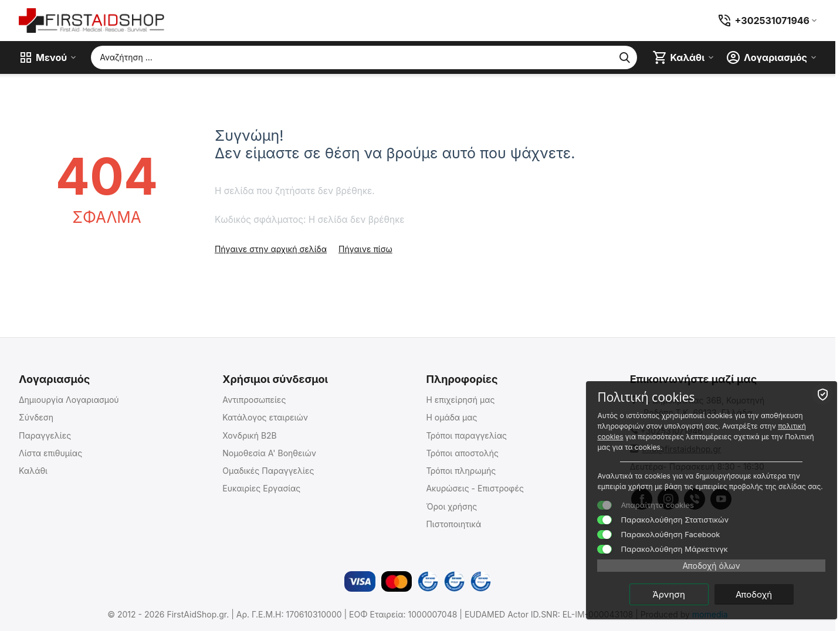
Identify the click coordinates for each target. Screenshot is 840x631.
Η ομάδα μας (451, 417)
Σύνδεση (36, 417)
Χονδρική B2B (250, 435)
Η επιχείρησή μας (460, 400)
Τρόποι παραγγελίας (466, 435)
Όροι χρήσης (451, 506)
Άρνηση (683, 594)
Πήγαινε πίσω (365, 249)
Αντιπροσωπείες (254, 400)
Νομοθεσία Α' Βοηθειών (269, 453)
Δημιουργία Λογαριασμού (69, 400)
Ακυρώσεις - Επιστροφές (475, 488)
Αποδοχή (768, 594)
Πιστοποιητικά (453, 524)
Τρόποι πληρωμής (461, 471)
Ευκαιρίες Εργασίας (261, 488)
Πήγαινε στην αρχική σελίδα (271, 249)
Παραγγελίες (45, 435)
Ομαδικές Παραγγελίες (268, 471)
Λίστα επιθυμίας (50, 453)
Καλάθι (33, 471)
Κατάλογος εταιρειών (265, 417)
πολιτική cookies (709, 425)
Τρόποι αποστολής (462, 453)
